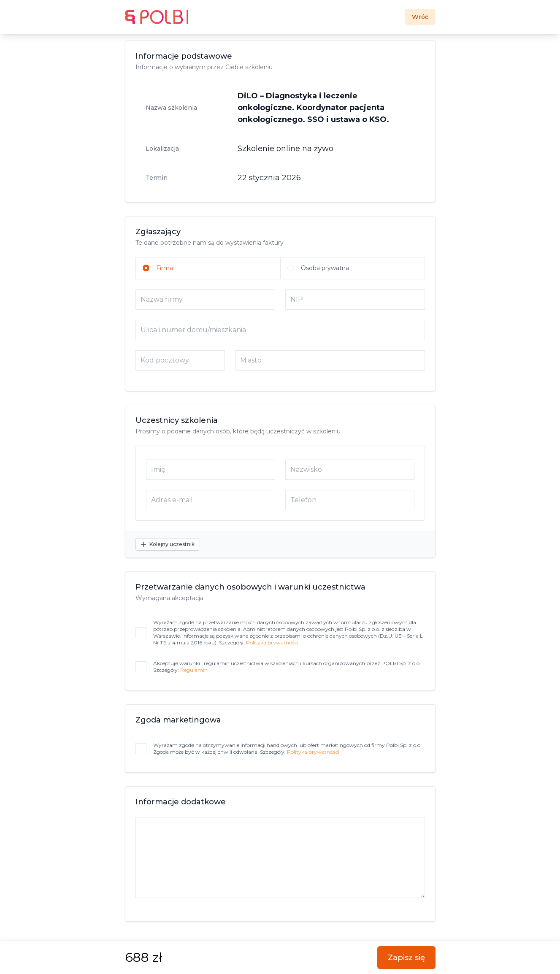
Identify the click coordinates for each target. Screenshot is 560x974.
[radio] (208, 268)
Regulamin (194, 670)
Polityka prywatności (272, 643)
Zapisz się (406, 958)
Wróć (420, 17)
